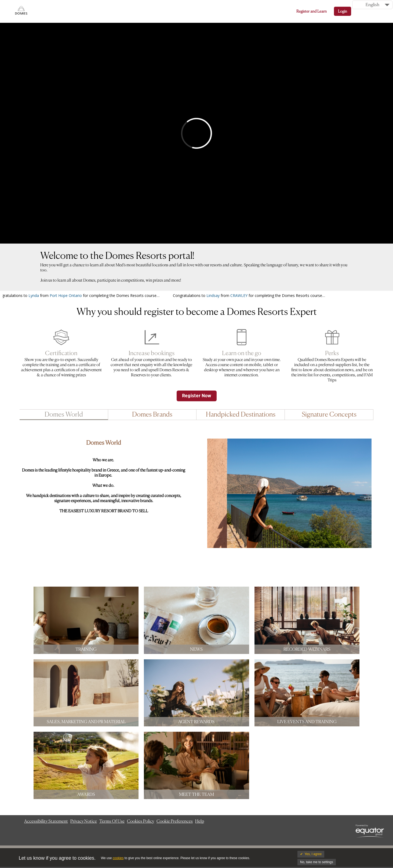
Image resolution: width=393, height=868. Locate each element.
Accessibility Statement (46, 821)
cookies (118, 858)
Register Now (197, 396)
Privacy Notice (84, 821)
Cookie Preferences (175, 821)
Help (200, 821)
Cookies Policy (141, 821)
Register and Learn (312, 11)
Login (343, 11)
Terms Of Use (112, 821)
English (372, 5)
